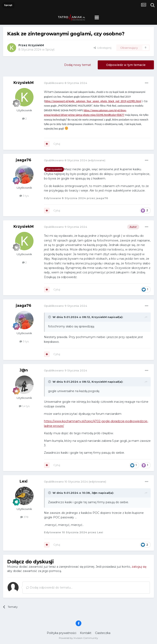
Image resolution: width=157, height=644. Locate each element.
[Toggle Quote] (50, 317)
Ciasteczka (103, 633)
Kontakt (86, 633)
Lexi (24, 481)
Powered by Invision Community (78, 638)
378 (24, 517)
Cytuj (57, 144)
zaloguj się (139, 567)
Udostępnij (103, 48)
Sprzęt (50, 50)
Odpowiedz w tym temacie (126, 65)
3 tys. (24, 196)
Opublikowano (66, 83)
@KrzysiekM (54, 169)
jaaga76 (24, 160)
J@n (24, 370)
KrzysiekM (36, 45)
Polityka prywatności (62, 633)
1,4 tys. (24, 406)
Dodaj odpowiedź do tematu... (49, 588)
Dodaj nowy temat (78, 65)
